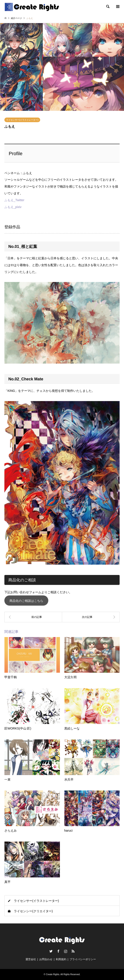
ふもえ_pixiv (13, 207)
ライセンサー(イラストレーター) (22, 120)
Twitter (51, 951)
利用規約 (61, 959)
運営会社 (31, 959)
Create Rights (53, 974)
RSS (73, 951)
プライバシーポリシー (83, 959)
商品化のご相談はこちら (26, 601)
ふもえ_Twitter (14, 200)
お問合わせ (46, 959)
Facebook (58, 951)
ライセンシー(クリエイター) (33, 911)
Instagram (66, 951)
